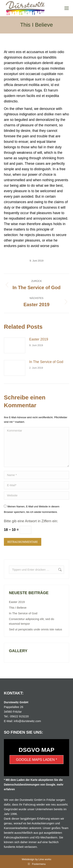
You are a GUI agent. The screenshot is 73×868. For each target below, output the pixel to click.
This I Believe (18, 608)
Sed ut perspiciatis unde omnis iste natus (36, 629)
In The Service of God (46, 362)
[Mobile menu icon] (67, 8)
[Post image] (15, 345)
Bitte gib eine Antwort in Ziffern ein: (31, 521)
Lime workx (45, 859)
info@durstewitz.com (27, 721)
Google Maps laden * (36, 760)
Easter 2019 (39, 339)
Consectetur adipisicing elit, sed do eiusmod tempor (32, 621)
